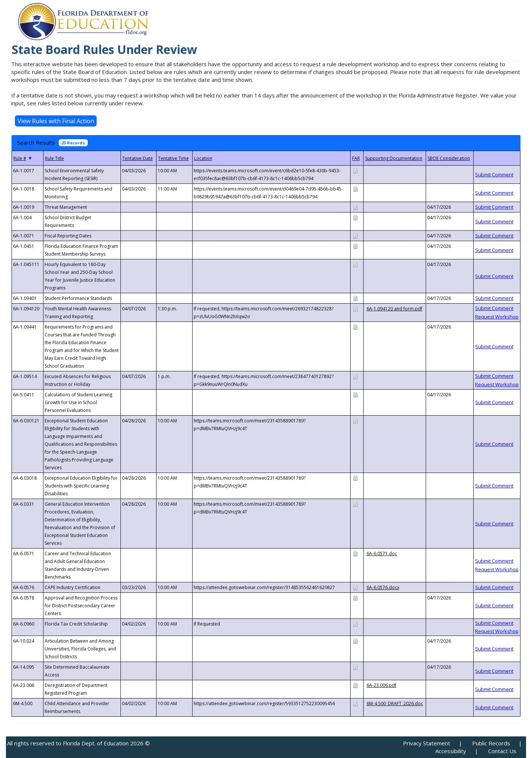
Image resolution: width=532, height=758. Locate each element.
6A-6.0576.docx (383, 587)
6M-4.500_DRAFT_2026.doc (395, 703)
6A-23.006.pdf (381, 685)
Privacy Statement (427, 743)
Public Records (491, 743)
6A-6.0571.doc (382, 554)
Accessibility (451, 751)
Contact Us (502, 751)
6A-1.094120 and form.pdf (394, 309)
